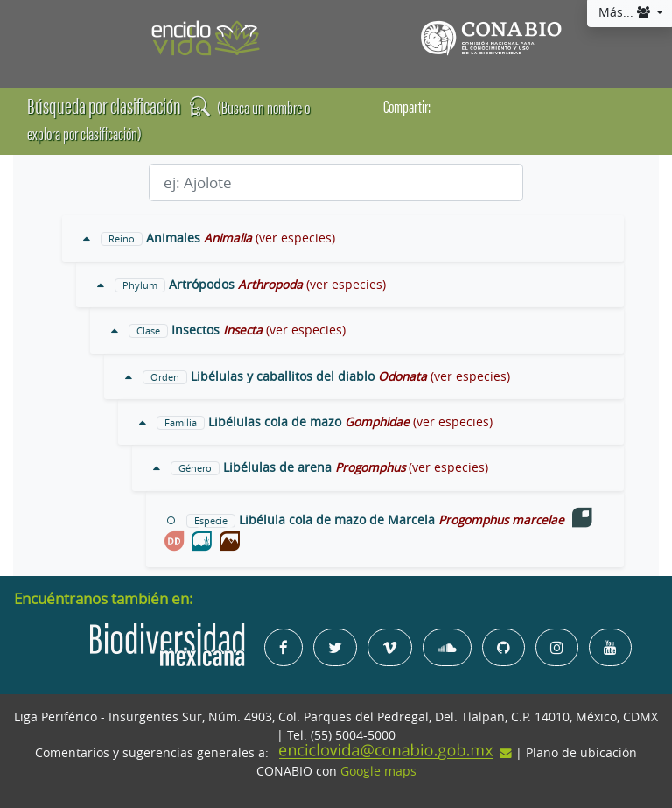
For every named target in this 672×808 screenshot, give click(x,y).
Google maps (378, 771)
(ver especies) (295, 238)
